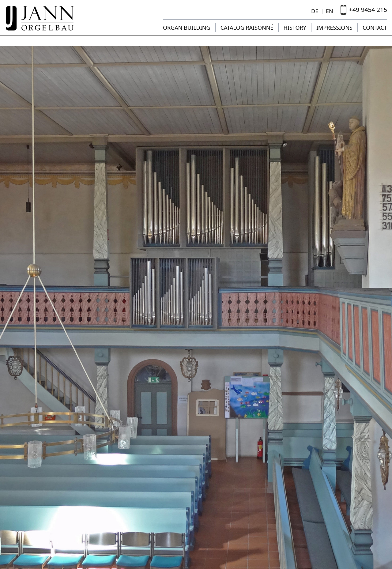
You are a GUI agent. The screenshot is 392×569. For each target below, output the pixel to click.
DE (315, 11)
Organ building (187, 28)
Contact (375, 28)
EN (330, 11)
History (295, 28)
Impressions (334, 28)
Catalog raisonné (247, 28)
